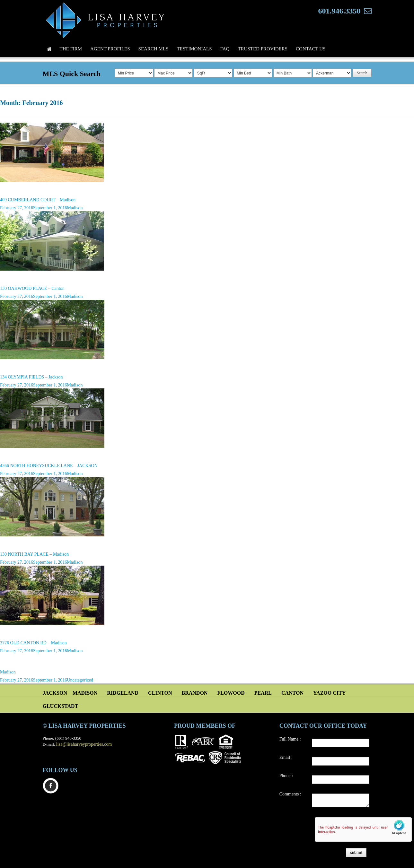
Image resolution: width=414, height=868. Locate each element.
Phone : (286, 776)
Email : (286, 757)
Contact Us (311, 49)
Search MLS (154, 49)
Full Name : (290, 739)
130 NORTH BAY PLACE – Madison (34, 554)
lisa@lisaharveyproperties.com (84, 744)
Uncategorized (80, 680)
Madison (75, 208)
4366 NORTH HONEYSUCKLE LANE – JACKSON (49, 466)
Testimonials (194, 49)
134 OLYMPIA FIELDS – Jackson (31, 377)
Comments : (290, 794)
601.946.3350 (339, 11)
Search (362, 73)
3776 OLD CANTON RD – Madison (33, 643)
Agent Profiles (110, 49)
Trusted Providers (263, 49)
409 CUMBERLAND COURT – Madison (38, 200)
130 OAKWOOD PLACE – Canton (32, 288)
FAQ (225, 49)
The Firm (71, 49)
